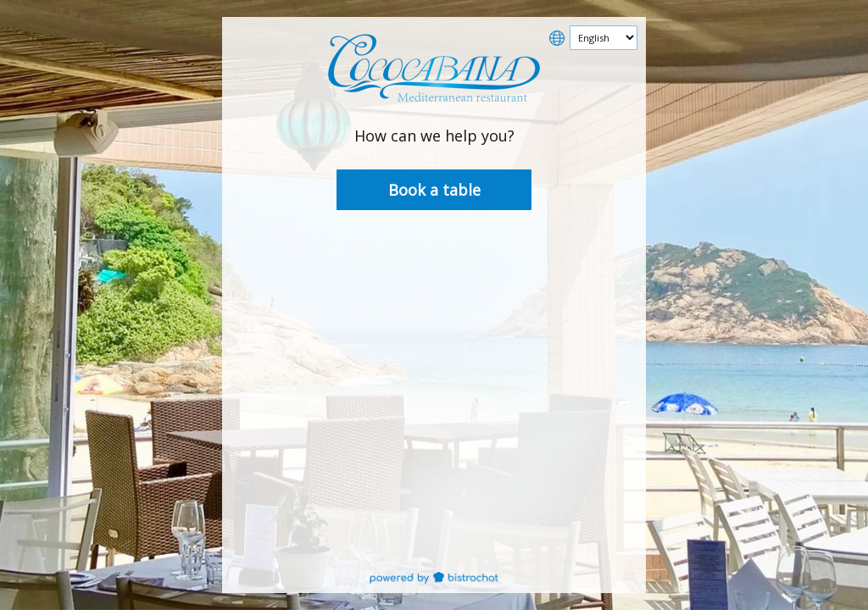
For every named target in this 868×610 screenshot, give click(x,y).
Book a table (434, 190)
